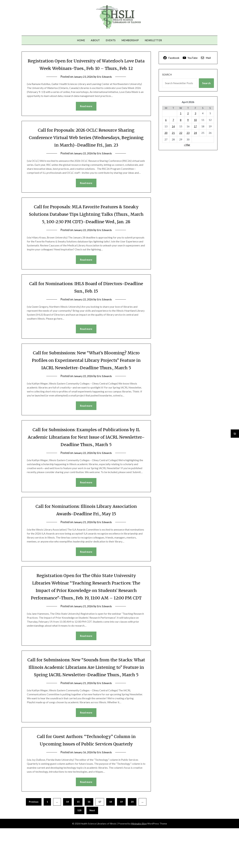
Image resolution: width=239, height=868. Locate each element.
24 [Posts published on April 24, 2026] (195, 133)
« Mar (187, 145)
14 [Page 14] (67, 841)
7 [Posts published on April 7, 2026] (173, 120)
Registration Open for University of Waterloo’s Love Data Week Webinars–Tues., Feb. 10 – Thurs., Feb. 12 (86, 68)
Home (81, 40)
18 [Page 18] (111, 841)
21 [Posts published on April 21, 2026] (173, 133)
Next (92, 850)
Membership (130, 40)
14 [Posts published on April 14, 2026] (173, 126)
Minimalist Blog (139, 863)
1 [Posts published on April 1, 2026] (181, 113)
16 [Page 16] (89, 841)
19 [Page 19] (121, 841)
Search (167, 75)
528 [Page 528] (79, 850)
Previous (34, 841)
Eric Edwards (105, 84)
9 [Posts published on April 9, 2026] (188, 120)
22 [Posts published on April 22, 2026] (181, 133)
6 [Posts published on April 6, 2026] (166, 120)
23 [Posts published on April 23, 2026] (188, 133)
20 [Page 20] (132, 841)
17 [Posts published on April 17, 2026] (195, 126)
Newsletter (153, 40)
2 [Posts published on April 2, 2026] (188, 113)
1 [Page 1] (47, 841)
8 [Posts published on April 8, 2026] (181, 120)
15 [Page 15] (78, 841)
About (95, 40)
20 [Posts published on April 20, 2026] (166, 133)
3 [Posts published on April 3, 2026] (195, 113)
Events (111, 40)
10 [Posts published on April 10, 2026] (195, 120)
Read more (86, 114)
